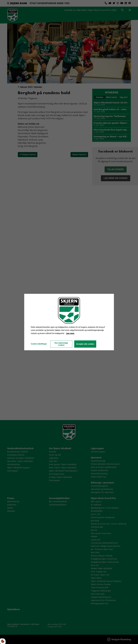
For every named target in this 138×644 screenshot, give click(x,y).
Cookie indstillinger (39, 344)
